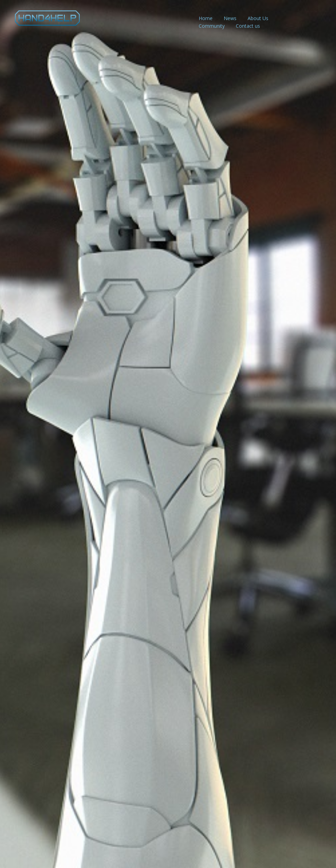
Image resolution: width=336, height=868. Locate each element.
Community (212, 26)
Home (206, 18)
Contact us (248, 26)
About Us (258, 18)
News (230, 18)
